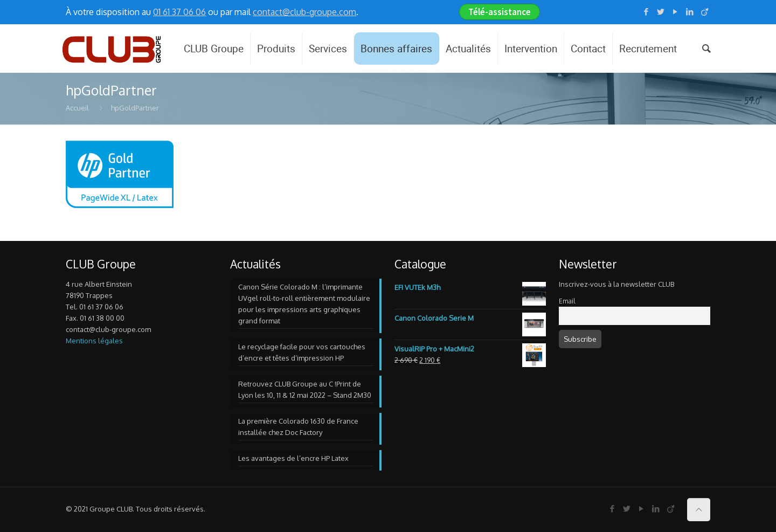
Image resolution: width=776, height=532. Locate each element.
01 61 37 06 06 (179, 12)
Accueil (77, 108)
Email (567, 301)
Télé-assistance (500, 12)
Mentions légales (94, 341)
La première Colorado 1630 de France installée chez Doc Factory (298, 427)
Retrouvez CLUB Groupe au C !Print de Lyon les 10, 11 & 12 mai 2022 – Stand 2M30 (305, 389)
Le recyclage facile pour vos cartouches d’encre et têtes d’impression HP (302, 352)
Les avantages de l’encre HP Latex (293, 458)
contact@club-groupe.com (304, 12)
